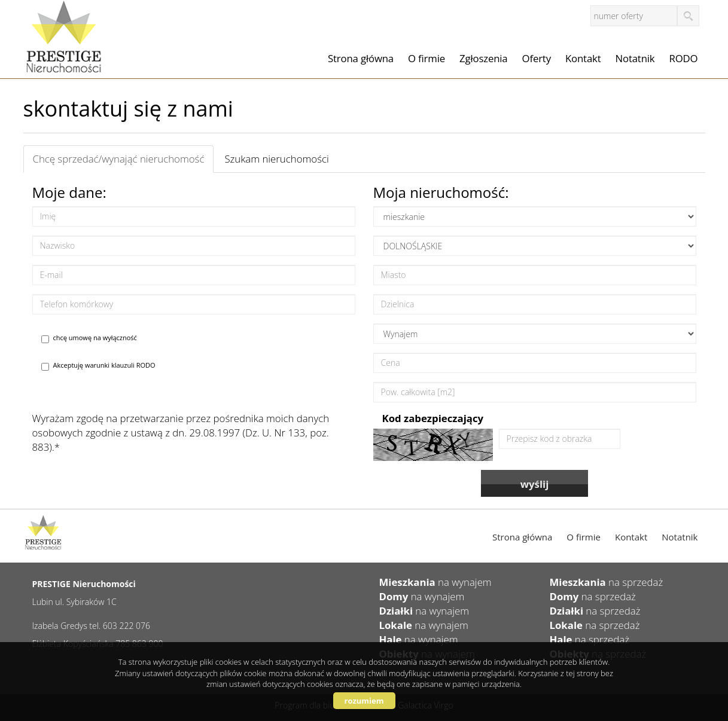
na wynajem (435, 582)
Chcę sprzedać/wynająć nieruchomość (119, 159)
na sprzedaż (607, 582)
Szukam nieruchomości (276, 159)
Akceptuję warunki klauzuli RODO (98, 366)
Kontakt (583, 58)
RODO (684, 58)
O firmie (427, 58)
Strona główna (361, 58)
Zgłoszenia (484, 58)
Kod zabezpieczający (433, 418)
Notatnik (635, 58)
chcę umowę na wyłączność (89, 338)
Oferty (537, 58)
